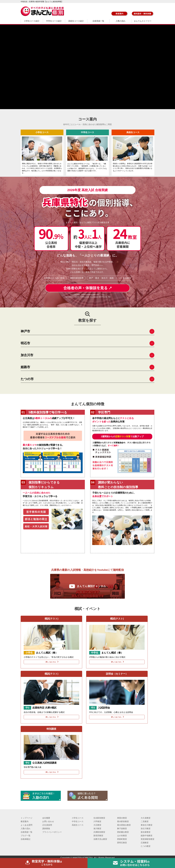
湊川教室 (97, 829)
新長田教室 (98, 836)
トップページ (26, 818)
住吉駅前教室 (99, 818)
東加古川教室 (147, 825)
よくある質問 (26, 825)
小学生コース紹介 (32, 21)
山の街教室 (122, 836)
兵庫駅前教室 (99, 832)
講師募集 (46, 829)
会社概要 (46, 818)
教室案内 (25, 821)
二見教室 (145, 821)
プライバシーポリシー (52, 832)
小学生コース (78, 818)
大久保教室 (146, 818)
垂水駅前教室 (123, 821)
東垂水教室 (122, 818)
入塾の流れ (121, 21)
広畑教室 (145, 843)
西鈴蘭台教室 (123, 832)
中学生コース (78, 821)
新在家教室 (146, 832)
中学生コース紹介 (54, 21)
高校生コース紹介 (76, 21)
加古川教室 (146, 829)
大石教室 (97, 825)
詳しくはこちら (51, 662)
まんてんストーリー (143, 21)
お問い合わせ (48, 821)
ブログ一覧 (26, 836)
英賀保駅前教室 (148, 839)
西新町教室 (122, 839)
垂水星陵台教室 (124, 825)
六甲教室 (97, 821)
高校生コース (78, 825)
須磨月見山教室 (100, 839)
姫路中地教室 (147, 836)
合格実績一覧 (98, 21)
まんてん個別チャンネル (87, 586)
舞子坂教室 (122, 829)
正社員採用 (47, 825)
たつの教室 (146, 846)
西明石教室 (122, 843)
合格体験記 (26, 839)
